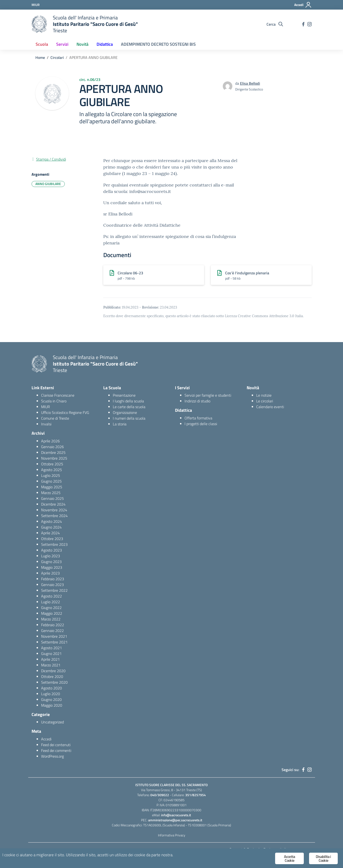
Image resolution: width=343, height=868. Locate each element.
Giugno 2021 (51, 654)
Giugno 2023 (51, 562)
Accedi (46, 739)
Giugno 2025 (51, 481)
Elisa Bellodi (250, 83)
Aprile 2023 (50, 573)
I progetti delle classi (201, 424)
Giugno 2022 (51, 608)
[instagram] (310, 24)
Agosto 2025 (52, 470)
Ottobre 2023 (52, 539)
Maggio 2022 (52, 613)
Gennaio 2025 (52, 498)
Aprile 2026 (50, 441)
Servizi (62, 44)
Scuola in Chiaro (54, 401)
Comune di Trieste (55, 418)
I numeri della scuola (129, 418)
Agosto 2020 (52, 688)
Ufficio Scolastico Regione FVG (65, 412)
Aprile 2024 (50, 533)
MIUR (46, 407)
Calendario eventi (270, 407)
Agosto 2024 (52, 521)
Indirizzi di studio (197, 401)
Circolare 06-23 (130, 273)
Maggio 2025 (52, 487)
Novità (82, 44)
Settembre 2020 (54, 682)
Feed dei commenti (56, 750)
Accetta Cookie (289, 858)
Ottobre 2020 (52, 676)
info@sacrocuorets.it (176, 815)
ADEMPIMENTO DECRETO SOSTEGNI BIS (158, 44)
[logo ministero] (39, 24)
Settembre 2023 (54, 544)
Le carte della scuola (129, 407)
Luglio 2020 (51, 694)
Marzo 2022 (51, 619)
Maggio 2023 (52, 567)
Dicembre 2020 (53, 671)
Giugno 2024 (51, 527)
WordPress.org (52, 756)
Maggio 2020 (52, 705)
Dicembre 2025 (53, 452)
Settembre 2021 (54, 642)
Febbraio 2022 (53, 625)
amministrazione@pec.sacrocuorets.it (175, 820)
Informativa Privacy (172, 835)
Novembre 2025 (54, 458)
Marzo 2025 (51, 493)
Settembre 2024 (54, 516)
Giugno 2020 (51, 699)
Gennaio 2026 (52, 447)
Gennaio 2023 (52, 585)
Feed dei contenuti (56, 745)
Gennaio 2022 (52, 631)
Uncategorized (52, 722)
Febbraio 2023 (53, 579)
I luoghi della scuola (128, 401)
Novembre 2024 (54, 510)
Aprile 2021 (50, 659)
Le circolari (265, 401)
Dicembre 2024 (53, 504)
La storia (120, 424)
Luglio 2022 (51, 602)
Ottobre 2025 (52, 464)
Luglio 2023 (51, 556)
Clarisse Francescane (58, 395)
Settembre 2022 (54, 590)
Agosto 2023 (52, 550)
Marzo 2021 (51, 665)
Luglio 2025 (51, 475)
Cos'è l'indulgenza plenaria (247, 273)
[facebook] (303, 24)
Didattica (105, 44)
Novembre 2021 (54, 636)
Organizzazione (125, 412)
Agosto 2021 (52, 648)
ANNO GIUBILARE (48, 184)
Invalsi (46, 424)
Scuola (42, 44)
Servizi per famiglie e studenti (208, 395)
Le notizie (264, 395)
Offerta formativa (198, 418)
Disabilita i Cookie (323, 858)
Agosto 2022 (52, 596)
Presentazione (124, 395)
